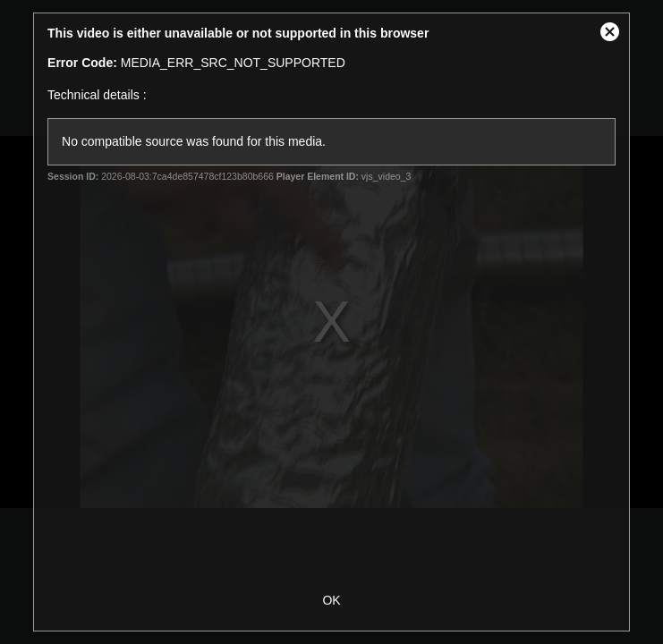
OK (331, 600)
